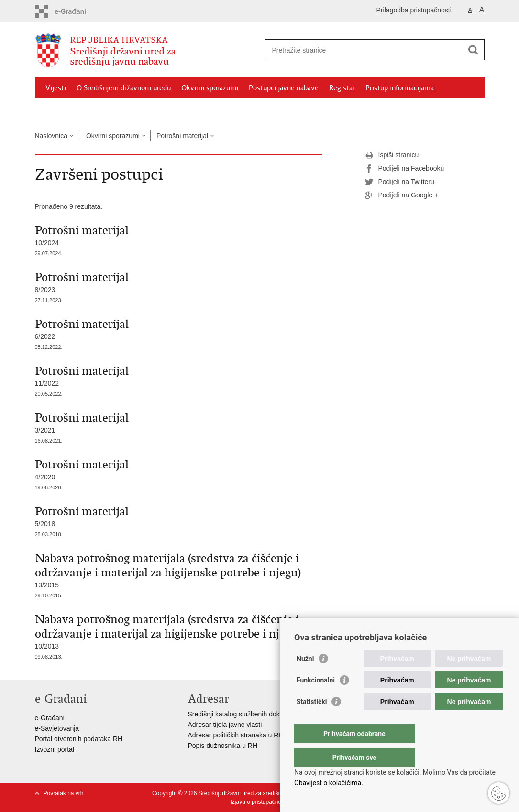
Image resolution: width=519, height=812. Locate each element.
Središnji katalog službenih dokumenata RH (253, 714)
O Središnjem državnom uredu (124, 88)
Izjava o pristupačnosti (259, 802)
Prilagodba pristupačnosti (414, 10)
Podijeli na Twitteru (400, 182)
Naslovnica (51, 136)
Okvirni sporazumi (210, 88)
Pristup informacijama (400, 88)
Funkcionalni (316, 699)
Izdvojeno (61, 110)
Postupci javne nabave (284, 88)
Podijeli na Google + (402, 195)
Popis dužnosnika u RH (223, 746)
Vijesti (56, 88)
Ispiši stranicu (392, 155)
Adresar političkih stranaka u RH (236, 735)
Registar (342, 88)
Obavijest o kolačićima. (329, 783)
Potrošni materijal (182, 136)
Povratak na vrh (64, 793)
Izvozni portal (55, 749)
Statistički (312, 721)
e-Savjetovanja (57, 728)
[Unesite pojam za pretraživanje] (364, 50)
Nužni (305, 678)
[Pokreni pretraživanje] (474, 50)
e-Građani (50, 718)
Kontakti (99, 110)
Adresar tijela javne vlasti (225, 725)
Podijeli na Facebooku (405, 169)
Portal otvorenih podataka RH (79, 739)
